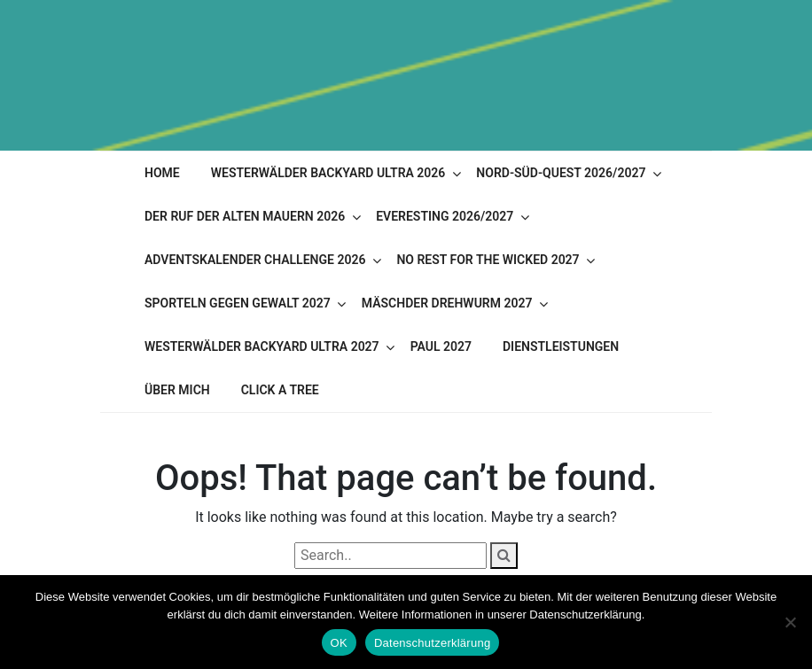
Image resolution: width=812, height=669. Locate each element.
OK (339, 643)
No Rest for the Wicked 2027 (488, 260)
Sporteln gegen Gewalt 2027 (238, 303)
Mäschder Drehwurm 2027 (447, 303)
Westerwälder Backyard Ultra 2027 (262, 346)
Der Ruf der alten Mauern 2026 (245, 216)
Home (162, 173)
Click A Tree (280, 390)
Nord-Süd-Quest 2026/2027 (561, 173)
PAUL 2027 (441, 346)
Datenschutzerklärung (432, 643)
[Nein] (790, 622)
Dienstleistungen (561, 346)
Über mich (177, 390)
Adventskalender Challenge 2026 (255, 260)
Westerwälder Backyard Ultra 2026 (328, 173)
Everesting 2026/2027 (445, 216)
